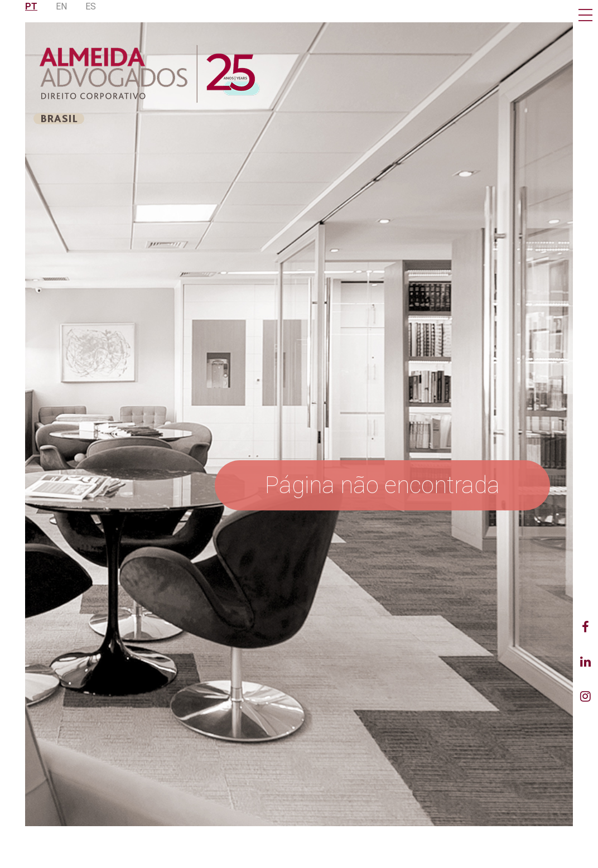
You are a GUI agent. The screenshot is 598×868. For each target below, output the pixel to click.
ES (91, 6)
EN (61, 6)
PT (31, 6)
